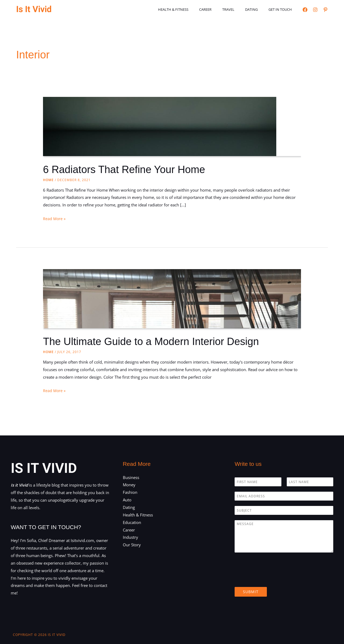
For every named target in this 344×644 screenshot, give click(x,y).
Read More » (54, 219)
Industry (130, 537)
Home (48, 180)
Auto (127, 500)
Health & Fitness (190, 9)
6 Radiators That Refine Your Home (128, 169)
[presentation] (275, 578)
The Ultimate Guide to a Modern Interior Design (156, 341)
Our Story (132, 545)
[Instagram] (315, 10)
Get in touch (282, 9)
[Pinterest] (325, 10)
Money (129, 485)
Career (218, 9)
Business (131, 477)
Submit (251, 592)
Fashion (130, 492)
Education (132, 522)
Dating (257, 9)
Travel (238, 9)
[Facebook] (305, 10)
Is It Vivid (34, 9)
